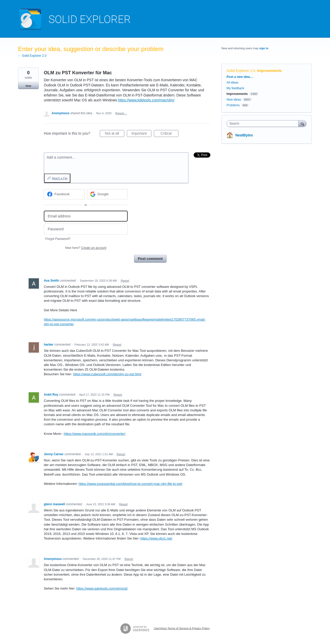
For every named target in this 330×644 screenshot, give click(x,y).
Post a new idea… (240, 77)
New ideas (234, 100)
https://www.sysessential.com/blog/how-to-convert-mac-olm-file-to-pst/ (130, 484)
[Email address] (86, 216)
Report (125, 281)
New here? (86, 248)
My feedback (235, 88)
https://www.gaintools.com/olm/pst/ (102, 588)
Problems (233, 105)
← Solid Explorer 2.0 (32, 56)
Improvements (269, 71)
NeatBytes (244, 135)
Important (141, 134)
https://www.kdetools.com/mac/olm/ (146, 100)
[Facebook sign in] (64, 194)
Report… (121, 113)
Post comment (150, 259)
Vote (28, 86)
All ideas (232, 83)
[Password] (86, 229)
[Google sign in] (107, 194)
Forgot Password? (58, 239)
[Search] (302, 123)
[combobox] (264, 124)
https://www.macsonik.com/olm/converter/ (94, 434)
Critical (170, 134)
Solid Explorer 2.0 (241, 71)
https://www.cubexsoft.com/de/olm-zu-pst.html (107, 374)
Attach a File (60, 178)
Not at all (115, 134)
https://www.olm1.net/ (156, 538)
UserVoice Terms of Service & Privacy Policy (182, 628)
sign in (264, 48)
